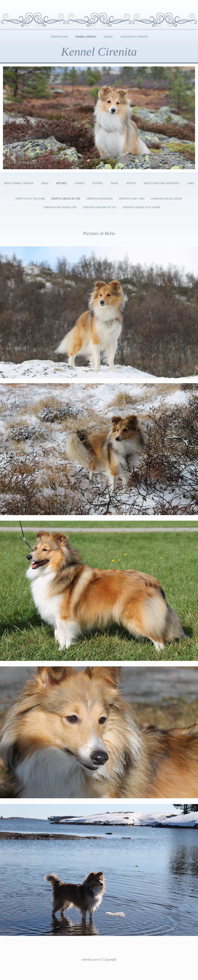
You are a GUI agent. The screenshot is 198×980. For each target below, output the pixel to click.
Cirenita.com (59, 37)
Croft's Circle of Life (66, 199)
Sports (131, 183)
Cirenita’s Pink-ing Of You (99, 207)
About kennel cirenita (18, 183)
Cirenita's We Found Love (60, 207)
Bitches (62, 183)
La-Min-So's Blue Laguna (167, 199)
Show (114, 183)
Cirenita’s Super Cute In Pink (141, 207)
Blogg (109, 37)
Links (191, 183)
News (45, 183)
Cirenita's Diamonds (99, 199)
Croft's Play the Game (30, 199)
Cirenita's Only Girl (132, 199)
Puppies (98, 183)
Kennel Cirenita (86, 37)
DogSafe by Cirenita (134, 37)
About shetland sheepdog (161, 183)
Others (80, 183)
